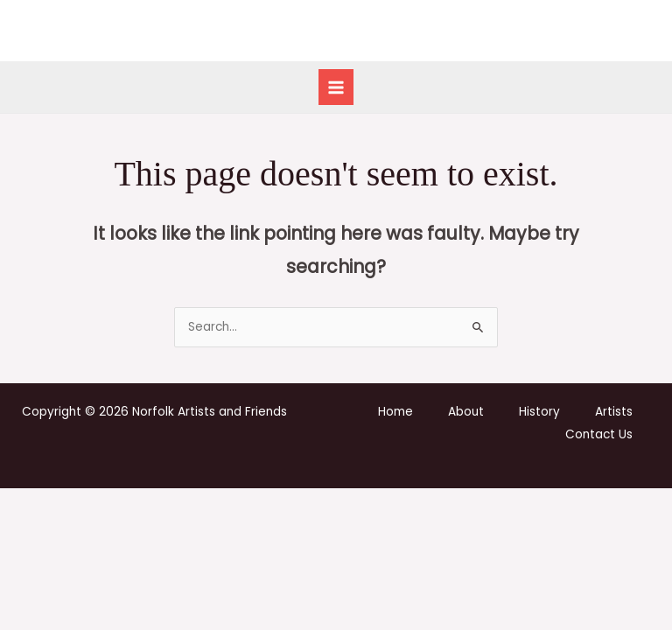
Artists (614, 412)
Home (395, 412)
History (539, 412)
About (466, 412)
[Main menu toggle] (336, 87)
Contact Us (599, 434)
